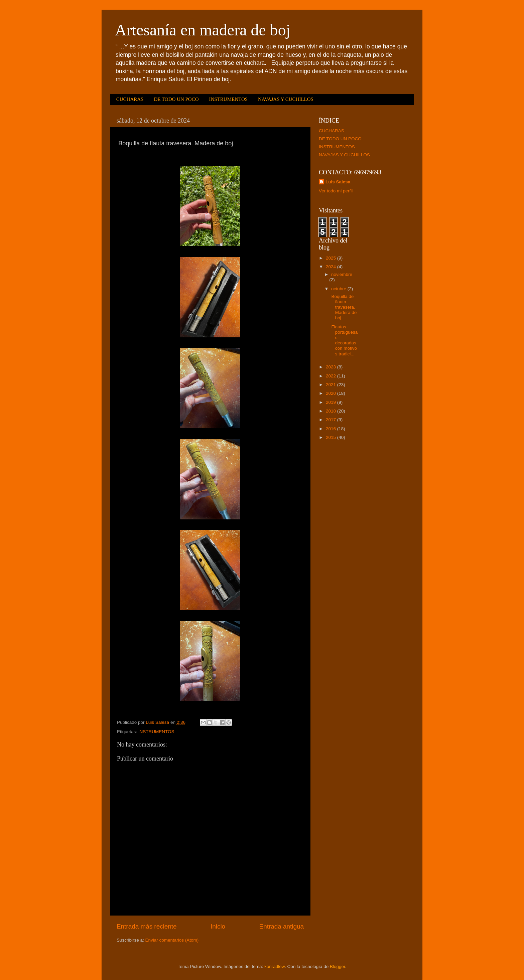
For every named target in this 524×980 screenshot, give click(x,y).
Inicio (218, 926)
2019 (332, 402)
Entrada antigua (282, 926)
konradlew (275, 966)
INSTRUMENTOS (228, 99)
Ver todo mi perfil (336, 191)
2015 (332, 437)
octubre (339, 289)
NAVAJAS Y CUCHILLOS (286, 99)
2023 (332, 367)
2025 (332, 258)
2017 (332, 420)
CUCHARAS (130, 99)
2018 (332, 411)
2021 (332, 385)
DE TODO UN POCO (176, 99)
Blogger (338, 966)
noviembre (342, 274)
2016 (332, 429)
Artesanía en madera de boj (203, 30)
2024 (332, 267)
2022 (332, 376)
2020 (332, 393)
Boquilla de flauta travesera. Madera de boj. (344, 307)
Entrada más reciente (147, 926)
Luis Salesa (338, 182)
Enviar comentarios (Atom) (172, 940)
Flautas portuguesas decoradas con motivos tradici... (344, 340)
